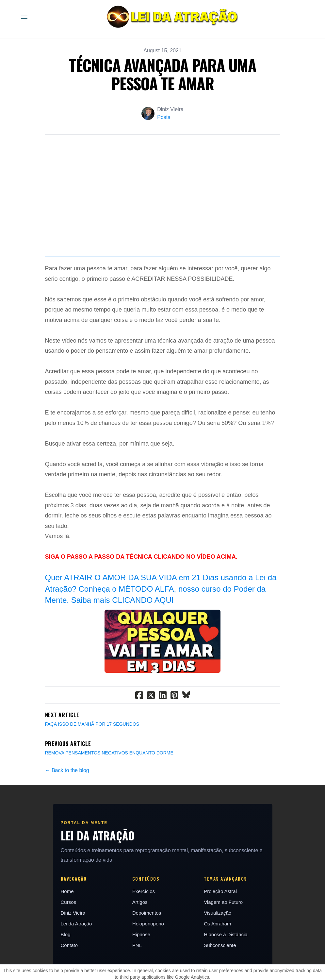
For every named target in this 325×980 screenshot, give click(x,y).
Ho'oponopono (148, 954)
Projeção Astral (220, 922)
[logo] (171, 17)
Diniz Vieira (73, 943)
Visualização (218, 943)
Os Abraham (217, 954)
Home (67, 922)
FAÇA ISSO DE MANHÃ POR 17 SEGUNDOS (92, 754)
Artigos (140, 932)
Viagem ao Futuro (223, 932)
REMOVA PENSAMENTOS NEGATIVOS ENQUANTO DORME (109, 783)
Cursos (69, 932)
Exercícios (144, 922)
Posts (164, 117)
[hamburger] (24, 17)
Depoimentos (147, 943)
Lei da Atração (76, 954)
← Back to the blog (67, 801)
